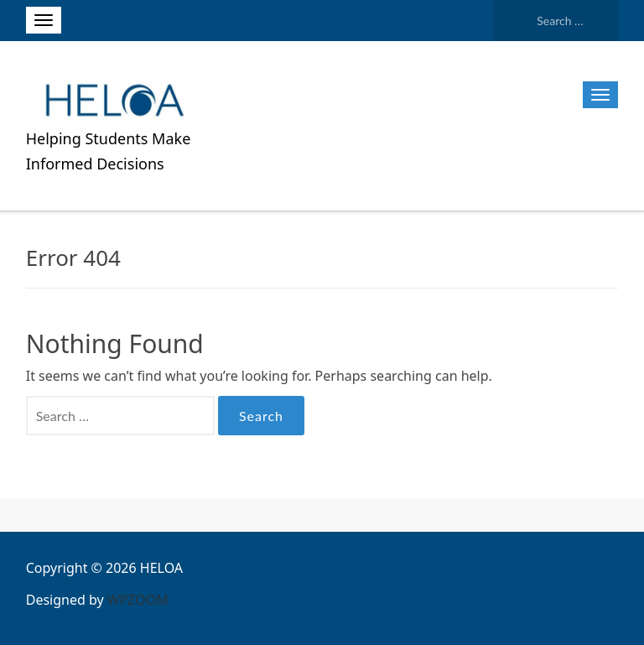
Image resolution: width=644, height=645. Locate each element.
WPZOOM (138, 600)
